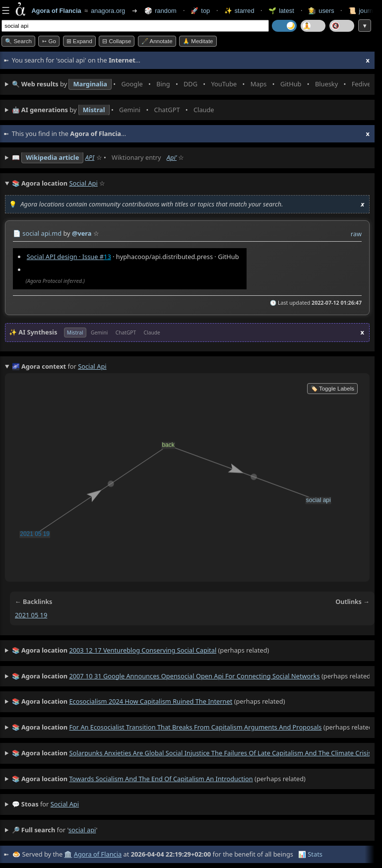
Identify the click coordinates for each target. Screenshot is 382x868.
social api (65, 804)
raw (356, 234)
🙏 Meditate (198, 41)
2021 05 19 (31, 615)
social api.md (42, 233)
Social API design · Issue (65, 257)
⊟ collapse (117, 41)
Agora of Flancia (98, 854)
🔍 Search (18, 41)
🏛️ (68, 854)
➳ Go (49, 41)
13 (107, 257)
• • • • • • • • (191, 84)
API (90, 157)
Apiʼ (172, 157)
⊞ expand (79, 41)
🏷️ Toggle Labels (332, 389)
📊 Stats (310, 854)
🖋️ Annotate (157, 41)
